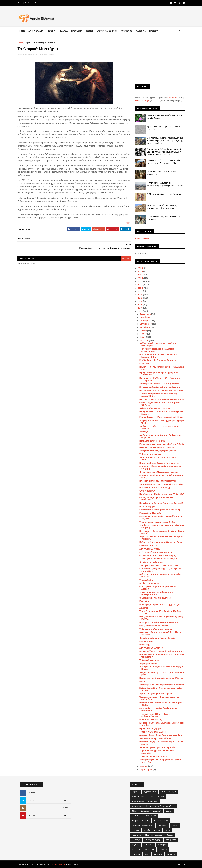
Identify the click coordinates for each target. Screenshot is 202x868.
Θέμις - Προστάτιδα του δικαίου (152, 626)
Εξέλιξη (175, 825)
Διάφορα (169, 811)
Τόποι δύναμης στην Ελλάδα (150, 732)
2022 (138, 281)
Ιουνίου (141, 334)
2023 (138, 278)
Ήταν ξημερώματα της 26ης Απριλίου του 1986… (157, 459)
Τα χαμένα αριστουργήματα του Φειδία (155, 522)
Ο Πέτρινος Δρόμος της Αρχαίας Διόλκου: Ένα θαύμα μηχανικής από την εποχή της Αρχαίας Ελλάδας (163, 141)
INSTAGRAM (33, 808)
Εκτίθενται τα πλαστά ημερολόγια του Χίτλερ (158, 510)
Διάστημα (145, 811)
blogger (121, 265)
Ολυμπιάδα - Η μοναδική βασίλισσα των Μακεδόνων (156, 709)
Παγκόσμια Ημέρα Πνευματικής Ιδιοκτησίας (157, 463)
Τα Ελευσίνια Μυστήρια (148, 454)
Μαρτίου (142, 766)
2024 (138, 275)
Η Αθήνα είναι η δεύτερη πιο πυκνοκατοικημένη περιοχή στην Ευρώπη (163, 184)
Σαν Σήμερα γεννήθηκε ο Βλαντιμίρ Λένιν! (156, 565)
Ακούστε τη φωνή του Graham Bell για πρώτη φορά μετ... (159, 436)
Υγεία (147, 854)
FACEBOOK (32, 793)
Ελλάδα (135, 816)
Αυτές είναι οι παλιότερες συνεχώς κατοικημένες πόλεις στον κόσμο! (160, 207)
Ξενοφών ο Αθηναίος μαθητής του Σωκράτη (157, 387)
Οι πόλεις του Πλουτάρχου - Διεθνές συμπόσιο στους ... (159, 476)
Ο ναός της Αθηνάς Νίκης (149, 562)
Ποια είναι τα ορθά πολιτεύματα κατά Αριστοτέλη (160, 503)
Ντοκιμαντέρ (171, 840)
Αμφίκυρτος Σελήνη (146, 663)
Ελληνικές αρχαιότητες (141, 820)
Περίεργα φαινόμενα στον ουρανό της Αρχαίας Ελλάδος (159, 618)
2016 (138, 301)
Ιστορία (147, 830)
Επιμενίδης (142, 645)
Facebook (170, 98)
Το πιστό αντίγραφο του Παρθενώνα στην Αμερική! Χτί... (157, 395)
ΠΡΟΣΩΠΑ (156, 31)
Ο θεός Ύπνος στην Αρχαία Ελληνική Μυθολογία (154, 499)
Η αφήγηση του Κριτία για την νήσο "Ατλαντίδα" (160, 494)
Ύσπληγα (142, 432)
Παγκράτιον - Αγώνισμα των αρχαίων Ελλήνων (159, 678)
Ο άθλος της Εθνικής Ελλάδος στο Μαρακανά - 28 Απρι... (159, 404)
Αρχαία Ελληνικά (140, 238)
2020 (138, 288)
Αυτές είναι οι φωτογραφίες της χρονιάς (156, 451)
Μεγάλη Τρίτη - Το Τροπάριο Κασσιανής (156, 360)
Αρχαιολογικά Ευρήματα (141, 806)
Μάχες (168, 830)
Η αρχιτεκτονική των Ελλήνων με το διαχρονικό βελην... (159, 413)
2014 (138, 308)
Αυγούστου (143, 327)
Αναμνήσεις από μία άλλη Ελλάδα (153, 738)
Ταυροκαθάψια (144, 580)
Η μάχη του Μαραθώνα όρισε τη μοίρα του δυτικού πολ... (157, 374)
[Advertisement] (157, 61)
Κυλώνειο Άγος (144, 641)
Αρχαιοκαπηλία (138, 801)
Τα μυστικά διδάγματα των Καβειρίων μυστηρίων (154, 752)
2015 (138, 305)
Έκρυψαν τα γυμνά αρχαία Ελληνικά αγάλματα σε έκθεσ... (159, 538)
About (39, 3)
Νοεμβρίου (143, 317)
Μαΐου (141, 337)
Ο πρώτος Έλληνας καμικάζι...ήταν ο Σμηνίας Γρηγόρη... (158, 467)
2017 (138, 298)
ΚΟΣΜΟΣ (91, 31)
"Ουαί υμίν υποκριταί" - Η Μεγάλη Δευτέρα (157, 384)
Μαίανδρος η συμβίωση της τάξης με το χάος (158, 604)
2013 (138, 311)
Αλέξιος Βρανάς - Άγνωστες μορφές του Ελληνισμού (156, 344)
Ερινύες (141, 681)
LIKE (67, 793)
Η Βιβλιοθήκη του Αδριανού (150, 441)
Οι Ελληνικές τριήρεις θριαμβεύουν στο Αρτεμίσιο (155, 588)
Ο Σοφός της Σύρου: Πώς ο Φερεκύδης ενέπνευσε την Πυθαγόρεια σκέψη (162, 162)
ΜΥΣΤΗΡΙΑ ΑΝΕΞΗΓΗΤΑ (109, 31)
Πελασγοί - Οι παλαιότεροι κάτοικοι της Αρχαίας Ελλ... (159, 368)
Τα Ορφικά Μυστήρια (147, 660)
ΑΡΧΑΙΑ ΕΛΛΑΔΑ (38, 31)
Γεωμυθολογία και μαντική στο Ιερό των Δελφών (160, 444)
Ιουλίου (141, 331)
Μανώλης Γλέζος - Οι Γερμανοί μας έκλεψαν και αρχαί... (159, 743)
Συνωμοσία (163, 849)
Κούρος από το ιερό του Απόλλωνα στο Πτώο (158, 542)
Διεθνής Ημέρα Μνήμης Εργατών (152, 408)
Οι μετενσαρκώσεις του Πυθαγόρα (153, 598)
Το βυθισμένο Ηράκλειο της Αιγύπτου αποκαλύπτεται (154, 350)
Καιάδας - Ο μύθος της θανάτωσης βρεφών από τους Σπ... (159, 724)
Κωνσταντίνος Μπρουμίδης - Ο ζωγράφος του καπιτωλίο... (159, 570)
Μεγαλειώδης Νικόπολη (148, 513)
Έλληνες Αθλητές (149, 816)
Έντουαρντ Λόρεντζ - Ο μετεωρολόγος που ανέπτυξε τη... (157, 698)
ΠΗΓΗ (124, 230)
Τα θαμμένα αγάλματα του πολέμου (153, 629)
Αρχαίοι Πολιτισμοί (157, 796)
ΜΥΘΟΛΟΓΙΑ (79, 31)
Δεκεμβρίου (143, 314)
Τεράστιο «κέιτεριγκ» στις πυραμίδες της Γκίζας (159, 484)
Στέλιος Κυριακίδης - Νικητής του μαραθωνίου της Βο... (159, 689)
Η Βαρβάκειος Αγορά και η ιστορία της (155, 447)
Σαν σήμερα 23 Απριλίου (149, 549)
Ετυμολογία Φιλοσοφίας (148, 719)
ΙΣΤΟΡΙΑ (54, 31)
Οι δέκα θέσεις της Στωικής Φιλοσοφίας (155, 555)
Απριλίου (142, 340)
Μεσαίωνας (136, 835)
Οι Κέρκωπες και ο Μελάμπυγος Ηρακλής (156, 472)
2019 (138, 291)
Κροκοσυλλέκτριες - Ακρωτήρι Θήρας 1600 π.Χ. (160, 651)
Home (22, 3)
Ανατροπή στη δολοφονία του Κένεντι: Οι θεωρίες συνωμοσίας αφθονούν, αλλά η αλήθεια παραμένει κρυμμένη (162, 152)
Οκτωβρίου (143, 321)
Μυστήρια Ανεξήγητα (153, 840)
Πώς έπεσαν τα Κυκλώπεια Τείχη (152, 488)
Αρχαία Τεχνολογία (168, 792)
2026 (138, 268)
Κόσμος (157, 830)
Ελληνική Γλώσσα (161, 820)
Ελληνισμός (163, 825)
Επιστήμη (136, 830)
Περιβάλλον (148, 844)
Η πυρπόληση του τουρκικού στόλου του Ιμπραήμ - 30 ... (156, 356)
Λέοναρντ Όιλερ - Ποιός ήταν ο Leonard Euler (159, 735)
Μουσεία (170, 835)
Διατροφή (157, 811)
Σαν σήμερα (149, 849)
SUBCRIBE (65, 815)
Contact (30, 3)
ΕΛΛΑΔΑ (66, 31)
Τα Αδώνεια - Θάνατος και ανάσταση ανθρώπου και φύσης (159, 526)
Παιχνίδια (135, 844)
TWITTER (32, 800)
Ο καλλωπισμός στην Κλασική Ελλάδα (155, 638)
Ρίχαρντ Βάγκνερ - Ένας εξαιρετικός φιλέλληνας (159, 417)
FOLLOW (66, 800)
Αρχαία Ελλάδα (33, 43)
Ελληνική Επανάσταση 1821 (143, 825)
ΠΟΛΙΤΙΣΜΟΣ (129, 31)
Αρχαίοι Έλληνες (138, 796)
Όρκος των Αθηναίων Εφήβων (151, 756)
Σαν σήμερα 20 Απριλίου (149, 648)
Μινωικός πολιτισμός (154, 835)
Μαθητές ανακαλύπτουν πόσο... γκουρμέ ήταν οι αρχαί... (160, 704)
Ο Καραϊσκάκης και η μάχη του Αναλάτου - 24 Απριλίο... (159, 518)
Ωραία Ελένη (143, 363)
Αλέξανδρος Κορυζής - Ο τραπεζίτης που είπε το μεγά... (160, 674)
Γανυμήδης (142, 601)
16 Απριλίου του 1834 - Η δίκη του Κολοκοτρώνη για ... (153, 715)
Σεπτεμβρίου (144, 324)
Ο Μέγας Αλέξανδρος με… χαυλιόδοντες (162, 194)
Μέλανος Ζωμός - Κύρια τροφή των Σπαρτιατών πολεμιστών (159, 656)
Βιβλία (134, 811)
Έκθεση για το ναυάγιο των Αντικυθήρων (156, 559)
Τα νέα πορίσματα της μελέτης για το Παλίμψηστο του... (154, 593)
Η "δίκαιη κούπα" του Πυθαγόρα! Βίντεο (156, 481)
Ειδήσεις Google (140, 101)
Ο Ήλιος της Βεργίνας (147, 583)
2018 (138, 295)
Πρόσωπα (136, 849)
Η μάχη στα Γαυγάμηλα (148, 729)
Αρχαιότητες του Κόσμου (165, 806)
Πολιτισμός (162, 844)
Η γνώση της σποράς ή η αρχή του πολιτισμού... (160, 390)
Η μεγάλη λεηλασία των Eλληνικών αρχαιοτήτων (160, 399)
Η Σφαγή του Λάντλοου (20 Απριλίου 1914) (157, 622)
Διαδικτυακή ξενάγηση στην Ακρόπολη (155, 747)
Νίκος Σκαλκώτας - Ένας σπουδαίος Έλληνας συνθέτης (158, 633)
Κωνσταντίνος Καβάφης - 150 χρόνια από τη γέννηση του (158, 379)
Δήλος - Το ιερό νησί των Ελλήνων (153, 694)
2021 (138, 285)
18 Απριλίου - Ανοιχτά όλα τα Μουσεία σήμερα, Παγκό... (159, 668)
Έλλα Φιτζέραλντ (145, 491)
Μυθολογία (136, 840)
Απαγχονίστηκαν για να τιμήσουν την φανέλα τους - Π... (158, 761)
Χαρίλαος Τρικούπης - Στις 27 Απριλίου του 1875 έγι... (158, 427)
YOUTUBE (32, 816)
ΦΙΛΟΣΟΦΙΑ (143, 31)
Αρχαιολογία (153, 801)
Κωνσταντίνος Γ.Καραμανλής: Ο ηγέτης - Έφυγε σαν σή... (160, 532)
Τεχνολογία (136, 854)
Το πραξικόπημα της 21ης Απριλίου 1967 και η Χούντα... (159, 612)
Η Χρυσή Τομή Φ (145, 506)
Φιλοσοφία (158, 854)
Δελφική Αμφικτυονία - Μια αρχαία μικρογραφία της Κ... (159, 422)
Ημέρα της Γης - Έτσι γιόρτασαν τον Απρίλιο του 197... (158, 575)
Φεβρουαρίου (144, 770)
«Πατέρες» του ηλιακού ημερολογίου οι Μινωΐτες (160, 685)
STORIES (171, 854)
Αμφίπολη (136, 792)
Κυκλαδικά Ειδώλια (146, 546)
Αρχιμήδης (142, 608)
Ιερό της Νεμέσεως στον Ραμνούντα (154, 552)
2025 (138, 271)
